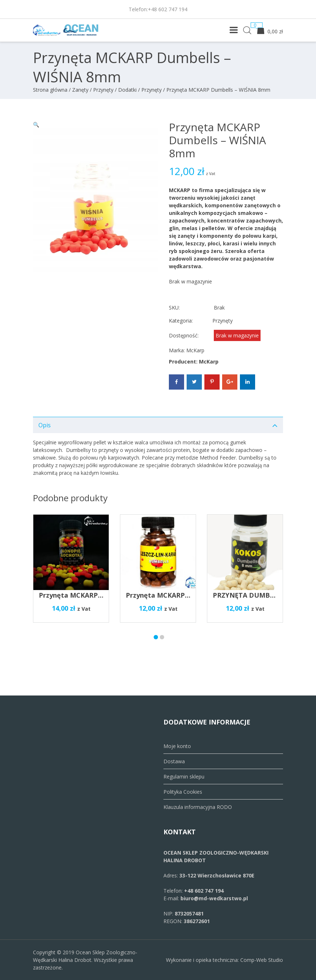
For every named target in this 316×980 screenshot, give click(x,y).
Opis (45, 425)
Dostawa (174, 761)
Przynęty (151, 90)
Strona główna (50, 90)
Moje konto (177, 746)
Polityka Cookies (183, 792)
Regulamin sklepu (184, 776)
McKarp (195, 350)
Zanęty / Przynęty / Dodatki (104, 90)
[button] (36, 124)
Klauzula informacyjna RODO (198, 807)
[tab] (158, 425)
